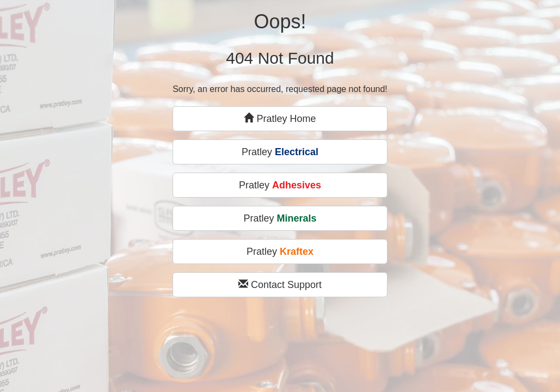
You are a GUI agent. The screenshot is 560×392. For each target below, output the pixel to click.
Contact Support (280, 284)
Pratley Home (280, 118)
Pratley (280, 152)
